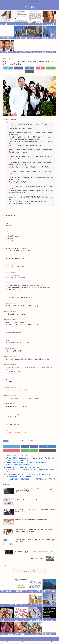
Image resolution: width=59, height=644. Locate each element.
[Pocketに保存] (34, 68)
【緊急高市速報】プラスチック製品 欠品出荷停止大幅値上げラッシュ (24, 464)
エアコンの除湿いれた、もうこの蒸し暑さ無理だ (19, 473)
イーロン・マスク (17, 437)
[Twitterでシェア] (7, 68)
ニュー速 (5, 437)
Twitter (11, 437)
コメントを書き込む (29, 568)
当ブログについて (29, 640)
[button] (52, 68)
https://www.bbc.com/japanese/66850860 (20, 200)
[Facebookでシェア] (16, 68)
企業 (31, 437)
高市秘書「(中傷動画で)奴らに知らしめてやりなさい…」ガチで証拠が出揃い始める (28, 471)
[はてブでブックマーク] (25, 68)
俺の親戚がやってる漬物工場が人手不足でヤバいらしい (20, 462)
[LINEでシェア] (43, 68)
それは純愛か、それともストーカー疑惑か (17, 452)
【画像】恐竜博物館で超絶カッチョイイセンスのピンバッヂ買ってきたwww (26, 459)
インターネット (26, 437)
